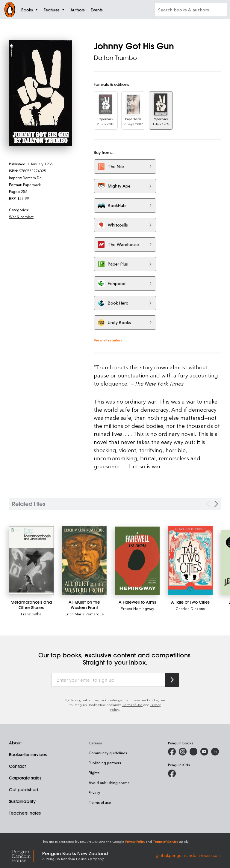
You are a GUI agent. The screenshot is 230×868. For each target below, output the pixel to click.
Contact (17, 766)
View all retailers (108, 340)
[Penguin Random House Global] (26, 855)
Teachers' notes (25, 813)
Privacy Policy (135, 841)
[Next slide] (216, 504)
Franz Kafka (31, 614)
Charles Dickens (190, 608)
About (15, 743)
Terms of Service (166, 841)
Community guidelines (108, 753)
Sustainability (22, 801)
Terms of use (100, 802)
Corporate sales (25, 778)
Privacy (94, 792)
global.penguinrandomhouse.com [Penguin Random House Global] (188, 855)
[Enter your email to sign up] (108, 680)
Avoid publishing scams (109, 782)
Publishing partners (105, 763)
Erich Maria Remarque (84, 614)
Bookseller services (28, 755)
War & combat (21, 217)
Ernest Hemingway (137, 608)
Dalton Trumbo (115, 58)
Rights (94, 773)
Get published (24, 790)
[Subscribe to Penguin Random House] (172, 680)
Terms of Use (132, 705)
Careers (95, 743)
